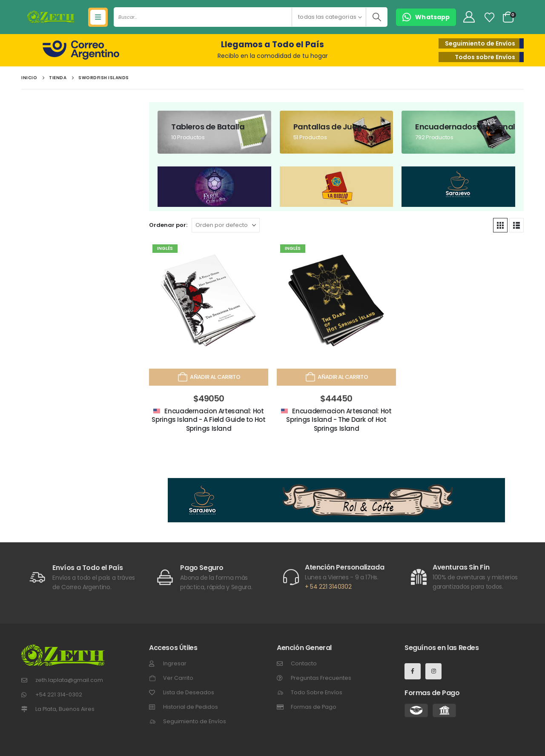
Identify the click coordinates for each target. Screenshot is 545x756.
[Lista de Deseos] (490, 17)
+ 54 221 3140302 (328, 587)
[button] (426, 17)
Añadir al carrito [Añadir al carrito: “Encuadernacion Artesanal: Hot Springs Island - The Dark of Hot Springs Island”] (336, 377)
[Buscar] (377, 17)
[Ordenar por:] (226, 225)
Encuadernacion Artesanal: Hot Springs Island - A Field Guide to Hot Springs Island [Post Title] (208, 420)
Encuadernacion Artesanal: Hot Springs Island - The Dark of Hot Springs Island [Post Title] (339, 420)
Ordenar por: (168, 225)
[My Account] (469, 17)
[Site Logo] (51, 17)
